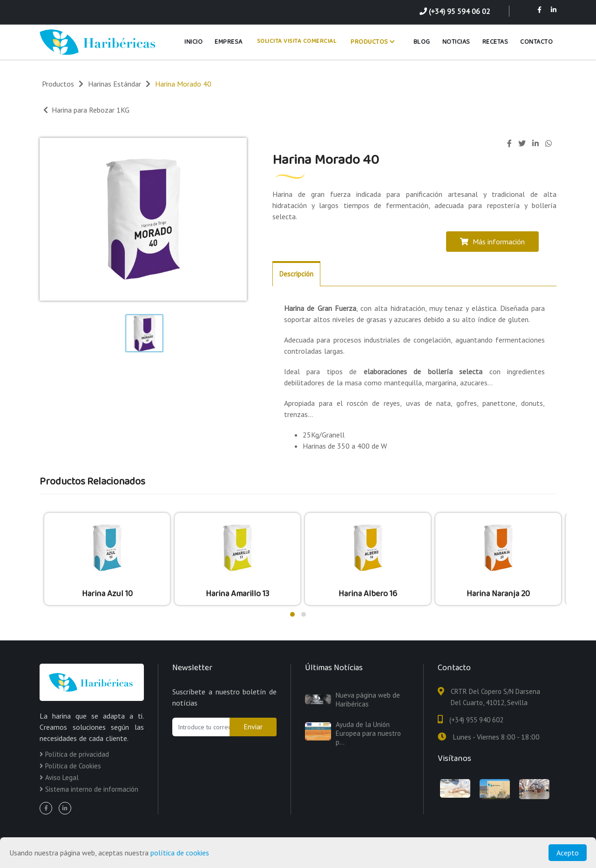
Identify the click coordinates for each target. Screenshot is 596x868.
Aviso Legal (59, 777)
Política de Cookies (70, 766)
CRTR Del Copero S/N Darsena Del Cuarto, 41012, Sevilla (495, 697)
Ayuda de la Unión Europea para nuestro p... (368, 733)
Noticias (456, 42)
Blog (422, 42)
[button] (292, 614)
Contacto (536, 42)
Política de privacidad (74, 754)
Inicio (193, 42)
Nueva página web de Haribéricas (368, 700)
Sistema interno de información (89, 789)
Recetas (495, 42)
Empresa (229, 42)
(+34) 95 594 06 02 (455, 11)
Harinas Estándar (115, 84)
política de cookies (180, 853)
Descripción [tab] (296, 274)
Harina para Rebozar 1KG (86, 110)
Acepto (568, 853)
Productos (373, 42)
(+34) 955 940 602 (476, 720)
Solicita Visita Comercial (297, 41)
